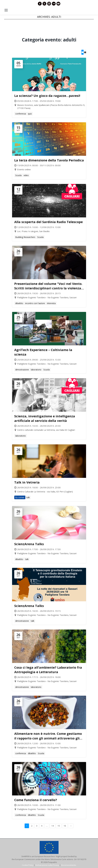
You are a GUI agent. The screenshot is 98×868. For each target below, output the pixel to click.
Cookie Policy (28, 865)
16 (65, 826)
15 (59, 826)
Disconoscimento (69, 865)
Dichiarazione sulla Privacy (47, 865)
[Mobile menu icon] (6, 10)
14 (53, 826)
